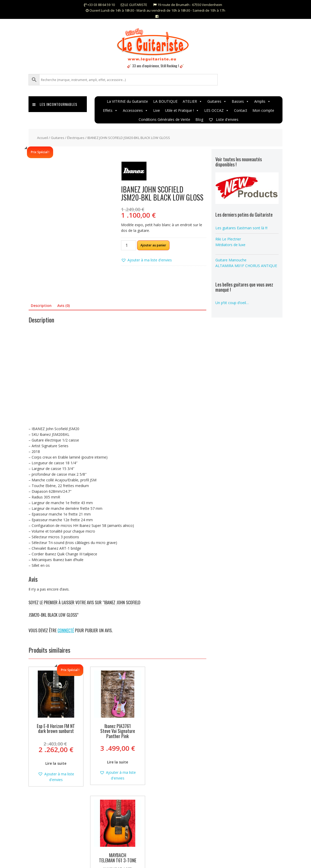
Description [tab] (41, 306)
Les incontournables (55, 104)
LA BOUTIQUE (165, 101)
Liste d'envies (223, 119)
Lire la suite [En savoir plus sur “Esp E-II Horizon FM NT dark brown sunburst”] (56, 763)
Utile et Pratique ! (182, 111)
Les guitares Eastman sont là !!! (241, 228)
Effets (110, 111)
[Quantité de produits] (129, 245)
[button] (146, 260)
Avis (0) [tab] (63, 306)
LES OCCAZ (217, 111)
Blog (199, 119)
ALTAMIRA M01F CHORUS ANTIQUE (246, 266)
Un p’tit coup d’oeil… (232, 303)
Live (157, 110)
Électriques (76, 138)
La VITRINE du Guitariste (127, 101)
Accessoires (135, 111)
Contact (241, 110)
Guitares (217, 101)
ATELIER (192, 101)
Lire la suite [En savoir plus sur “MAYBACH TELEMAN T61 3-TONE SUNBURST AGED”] (179, 766)
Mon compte (263, 110)
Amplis (262, 101)
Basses (240, 101)
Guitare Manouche (231, 260)
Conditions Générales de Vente (164, 119)
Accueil (43, 138)
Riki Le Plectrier (228, 239)
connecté (66, 630)
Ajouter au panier (153, 245)
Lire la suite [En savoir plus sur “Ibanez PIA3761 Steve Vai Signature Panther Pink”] (117, 762)
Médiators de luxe (230, 245)
